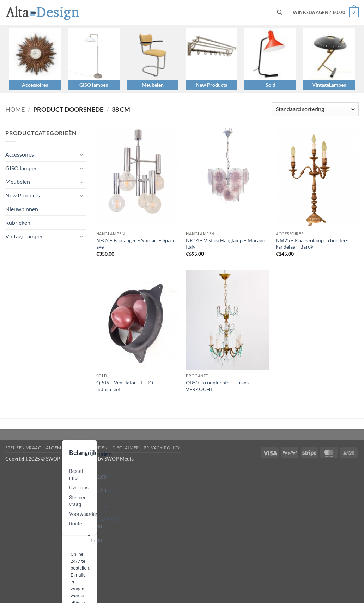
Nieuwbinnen (22, 209)
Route (75, 524)
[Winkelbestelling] (315, 109)
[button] (326, 12)
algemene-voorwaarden (77, 448)
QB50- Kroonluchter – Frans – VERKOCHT (219, 386)
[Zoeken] (280, 12)
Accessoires (35, 85)
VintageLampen (329, 85)
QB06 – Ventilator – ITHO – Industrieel (127, 386)
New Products (211, 85)
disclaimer (126, 448)
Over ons (79, 488)
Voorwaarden (84, 514)
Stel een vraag (23, 448)
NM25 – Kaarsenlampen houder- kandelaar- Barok (312, 244)
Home (15, 109)
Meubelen (153, 85)
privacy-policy (162, 448)
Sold (271, 85)
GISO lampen (94, 85)
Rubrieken (18, 222)
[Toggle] (81, 154)
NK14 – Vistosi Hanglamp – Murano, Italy (226, 244)
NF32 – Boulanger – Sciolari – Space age (136, 244)
